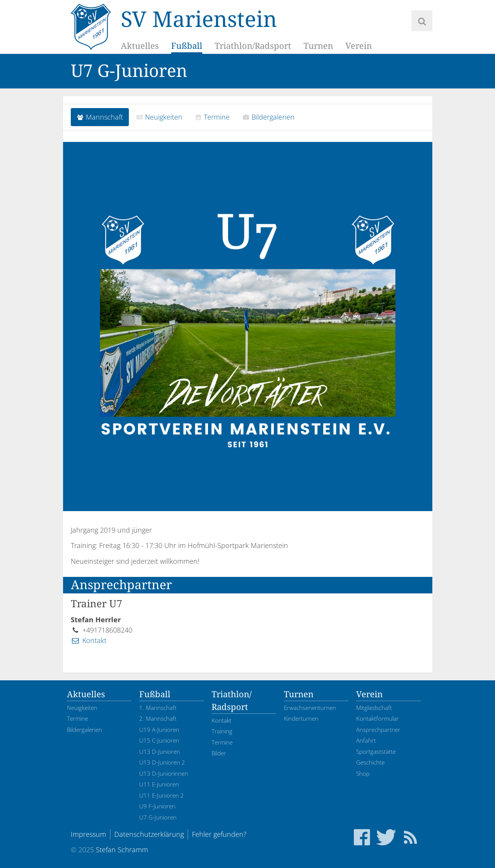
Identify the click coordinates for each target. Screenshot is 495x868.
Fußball (187, 46)
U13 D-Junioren (160, 751)
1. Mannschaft (158, 708)
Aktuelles (140, 46)
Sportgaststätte (376, 751)
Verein (359, 46)
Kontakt (89, 640)
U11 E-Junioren (159, 784)
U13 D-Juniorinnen (164, 773)
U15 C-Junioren (159, 740)
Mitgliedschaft (374, 708)
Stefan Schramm (122, 850)
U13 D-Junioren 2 (162, 762)
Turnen (318, 46)
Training (222, 731)
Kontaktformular (377, 718)
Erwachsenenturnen (310, 708)
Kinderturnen (301, 718)
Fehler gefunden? (219, 834)
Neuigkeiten (159, 117)
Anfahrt (366, 740)
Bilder (219, 753)
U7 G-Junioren (158, 817)
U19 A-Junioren (159, 730)
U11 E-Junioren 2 (162, 795)
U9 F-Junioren (157, 806)
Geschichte (370, 762)
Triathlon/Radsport (253, 46)
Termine (212, 117)
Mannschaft (100, 117)
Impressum (88, 834)
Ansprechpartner (378, 730)
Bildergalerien (268, 117)
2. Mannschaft (158, 718)
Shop (363, 773)
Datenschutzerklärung (149, 834)
